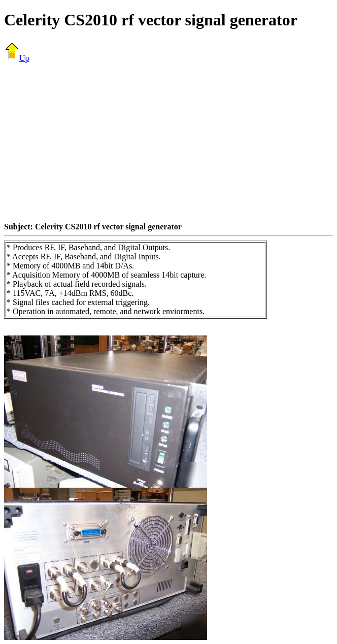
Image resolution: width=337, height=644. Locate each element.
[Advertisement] (171, 142)
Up (17, 58)
